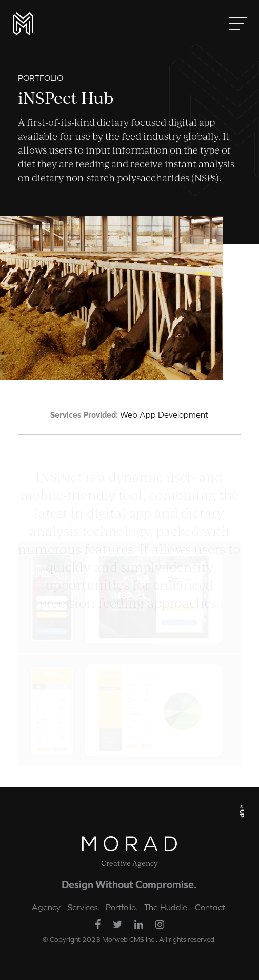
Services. (84, 907)
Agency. (47, 907)
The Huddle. (167, 907)
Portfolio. (122, 907)
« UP (242, 811)
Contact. (211, 907)
